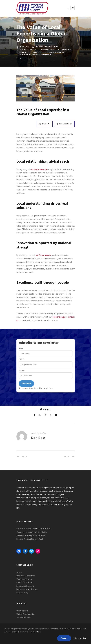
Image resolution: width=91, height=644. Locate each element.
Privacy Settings (80, 638)
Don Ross (25, 47)
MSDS (19, 574)
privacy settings (35, 632)
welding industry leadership (38, 55)
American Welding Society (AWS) (31, 537)
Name (21, 349)
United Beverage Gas (25, 616)
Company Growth (44, 47)
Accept (64, 638)
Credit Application (24, 581)
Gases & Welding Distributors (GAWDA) (34, 530)
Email (22, 360)
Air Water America (29, 50)
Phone (22, 371)
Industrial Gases (47, 50)
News (56, 47)
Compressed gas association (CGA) (32, 534)
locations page (58, 317)
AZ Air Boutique (23, 619)
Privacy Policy (22, 594)
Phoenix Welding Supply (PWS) (30, 541)
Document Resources (26, 577)
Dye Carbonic (22, 612)
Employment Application (27, 591)
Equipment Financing (25, 588)
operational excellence (36, 52)
